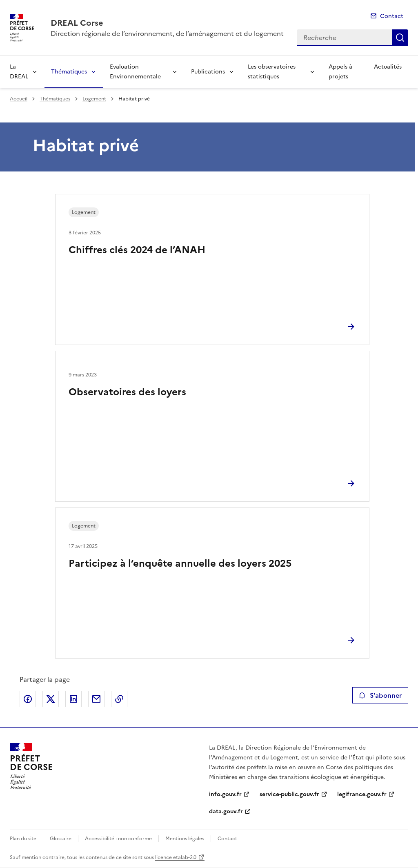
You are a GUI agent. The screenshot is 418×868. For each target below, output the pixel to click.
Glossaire (61, 839)
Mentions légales (185, 839)
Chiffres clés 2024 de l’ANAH (137, 250)
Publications (208, 72)
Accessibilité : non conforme (118, 839)
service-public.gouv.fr (289, 794)
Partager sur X (51, 699)
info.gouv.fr (225, 794)
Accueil (19, 99)
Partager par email (96, 699)
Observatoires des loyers (127, 392)
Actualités (388, 67)
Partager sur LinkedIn (73, 699)
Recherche (400, 38)
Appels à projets (340, 72)
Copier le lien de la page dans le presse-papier (119, 699)
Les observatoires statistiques (272, 72)
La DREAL (19, 72)
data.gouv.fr (226, 811)
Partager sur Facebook (28, 699)
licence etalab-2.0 (176, 857)
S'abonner (380, 695)
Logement (94, 99)
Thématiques (69, 72)
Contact (392, 16)
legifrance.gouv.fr (362, 794)
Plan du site (23, 839)
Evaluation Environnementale (135, 72)
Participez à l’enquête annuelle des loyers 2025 (180, 563)
